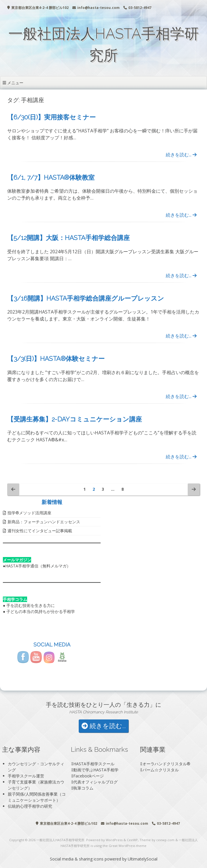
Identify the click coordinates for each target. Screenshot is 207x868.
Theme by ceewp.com (157, 840)
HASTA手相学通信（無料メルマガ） (38, 566)
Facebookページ (89, 776)
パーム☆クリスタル (161, 770)
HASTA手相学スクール (94, 764)
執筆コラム (83, 788)
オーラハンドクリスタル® (166, 764)
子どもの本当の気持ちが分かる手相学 (41, 611)
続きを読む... (181, 155)
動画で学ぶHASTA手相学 (96, 770)
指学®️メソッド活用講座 (29, 513)
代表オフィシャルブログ (95, 782)
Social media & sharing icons (77, 859)
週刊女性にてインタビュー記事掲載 (40, 531)
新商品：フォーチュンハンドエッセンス (44, 522)
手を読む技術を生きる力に (31, 605)
